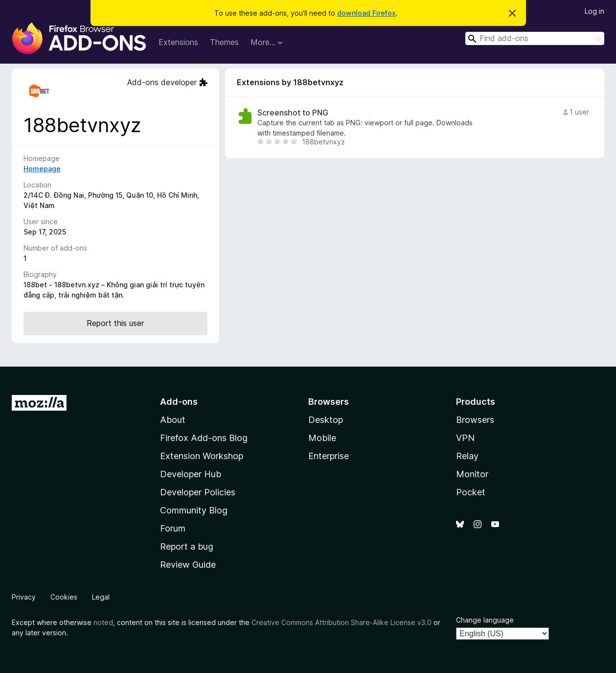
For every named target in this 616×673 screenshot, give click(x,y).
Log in (594, 11)
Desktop (326, 420)
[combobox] (535, 38)
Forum (173, 528)
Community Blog (194, 510)
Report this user (115, 323)
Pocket (471, 492)
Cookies (64, 597)
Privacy (24, 597)
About (173, 420)
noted (103, 622)
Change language (485, 620)
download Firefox (366, 13)
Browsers (475, 420)
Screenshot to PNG (293, 113)
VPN (465, 438)
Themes (224, 42)
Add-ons (179, 402)
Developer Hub (191, 474)
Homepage (42, 169)
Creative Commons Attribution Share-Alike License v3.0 (342, 622)
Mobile (322, 438)
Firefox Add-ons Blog (204, 438)
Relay (467, 456)
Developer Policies (198, 492)
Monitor (472, 474)
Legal (101, 597)
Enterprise (329, 456)
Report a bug (187, 546)
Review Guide (188, 565)
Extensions (178, 42)
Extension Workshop (202, 456)
